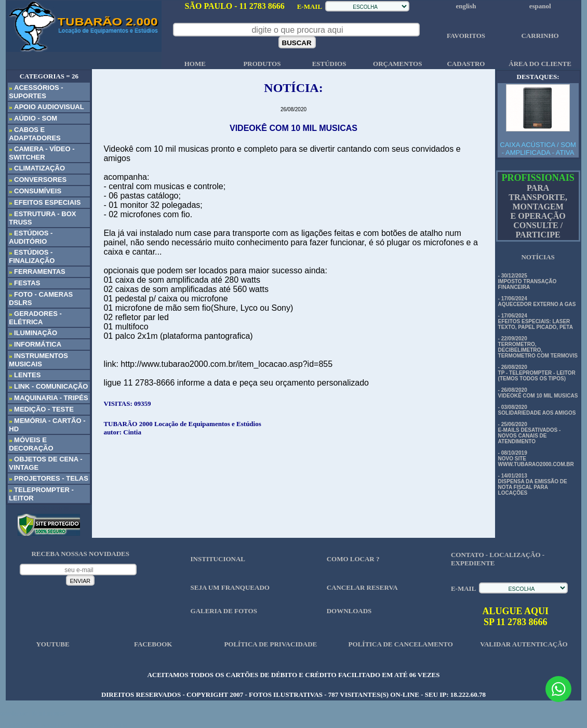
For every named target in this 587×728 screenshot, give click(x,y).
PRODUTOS (262, 64)
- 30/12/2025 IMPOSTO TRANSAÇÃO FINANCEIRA (528, 281)
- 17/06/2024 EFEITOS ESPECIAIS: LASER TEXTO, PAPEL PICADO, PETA (536, 321)
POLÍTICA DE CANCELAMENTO (401, 644)
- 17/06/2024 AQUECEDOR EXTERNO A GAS (537, 301)
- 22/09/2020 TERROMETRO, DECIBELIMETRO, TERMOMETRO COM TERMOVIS (538, 347)
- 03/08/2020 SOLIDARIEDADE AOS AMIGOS (537, 410)
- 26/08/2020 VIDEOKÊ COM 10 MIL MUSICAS (538, 393)
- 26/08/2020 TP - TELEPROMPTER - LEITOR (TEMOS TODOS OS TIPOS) (537, 373)
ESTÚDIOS (329, 64)
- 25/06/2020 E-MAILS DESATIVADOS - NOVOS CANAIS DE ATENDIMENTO (530, 433)
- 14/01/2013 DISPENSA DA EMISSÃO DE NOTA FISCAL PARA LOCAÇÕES (533, 484)
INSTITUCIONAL (218, 559)
